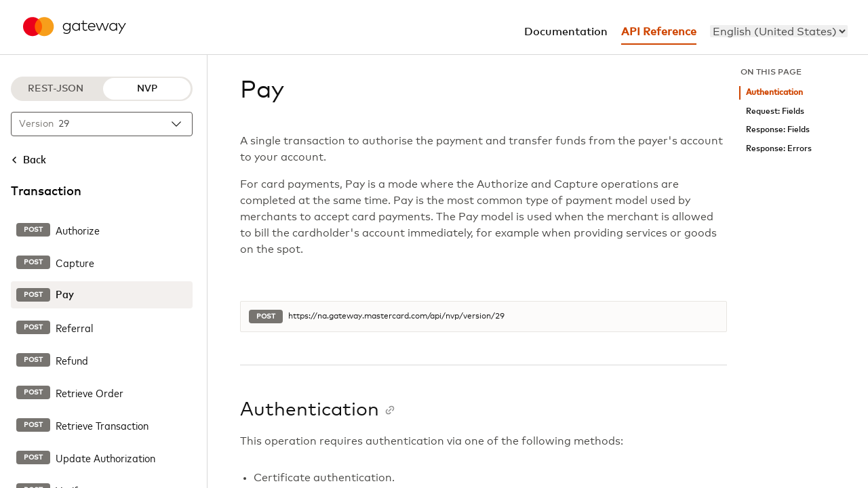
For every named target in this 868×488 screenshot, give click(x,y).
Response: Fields (778, 130)
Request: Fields (775, 111)
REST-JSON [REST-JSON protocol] (56, 89)
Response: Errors (779, 149)
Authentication (774, 93)
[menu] (779, 31)
